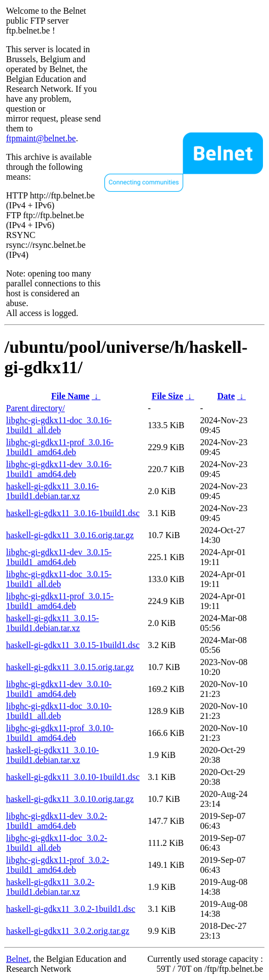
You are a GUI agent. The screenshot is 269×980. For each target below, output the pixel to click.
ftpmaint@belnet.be (41, 138)
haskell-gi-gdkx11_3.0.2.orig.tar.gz (68, 931)
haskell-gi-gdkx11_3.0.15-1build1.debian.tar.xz (52, 623)
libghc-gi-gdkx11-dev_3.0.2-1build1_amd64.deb (57, 821)
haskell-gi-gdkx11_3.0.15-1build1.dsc (73, 645)
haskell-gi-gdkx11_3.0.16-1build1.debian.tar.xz (52, 491)
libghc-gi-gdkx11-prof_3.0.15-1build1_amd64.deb (60, 601)
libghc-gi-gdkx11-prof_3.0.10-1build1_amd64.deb (60, 733)
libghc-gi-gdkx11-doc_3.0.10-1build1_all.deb (59, 711)
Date (226, 396)
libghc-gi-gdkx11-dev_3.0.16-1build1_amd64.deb (59, 469)
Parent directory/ (35, 408)
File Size (167, 396)
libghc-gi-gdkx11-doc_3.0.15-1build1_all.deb (59, 579)
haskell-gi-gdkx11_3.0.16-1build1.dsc (73, 513)
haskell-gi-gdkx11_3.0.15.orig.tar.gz (70, 667)
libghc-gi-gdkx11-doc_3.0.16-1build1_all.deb (59, 425)
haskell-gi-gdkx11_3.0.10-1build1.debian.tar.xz (52, 755)
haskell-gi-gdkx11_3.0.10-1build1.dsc (73, 777)
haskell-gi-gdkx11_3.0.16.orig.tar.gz (70, 535)
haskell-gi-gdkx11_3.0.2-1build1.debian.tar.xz (50, 887)
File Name (70, 396)
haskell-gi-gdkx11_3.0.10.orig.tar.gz (70, 799)
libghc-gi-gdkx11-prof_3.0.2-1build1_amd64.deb (58, 865)
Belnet (18, 959)
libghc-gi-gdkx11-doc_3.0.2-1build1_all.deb (57, 843)
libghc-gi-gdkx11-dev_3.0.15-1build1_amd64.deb (59, 557)
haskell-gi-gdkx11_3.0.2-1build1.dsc (71, 909)
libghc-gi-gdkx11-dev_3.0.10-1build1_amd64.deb (59, 689)
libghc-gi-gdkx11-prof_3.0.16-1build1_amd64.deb (60, 447)
